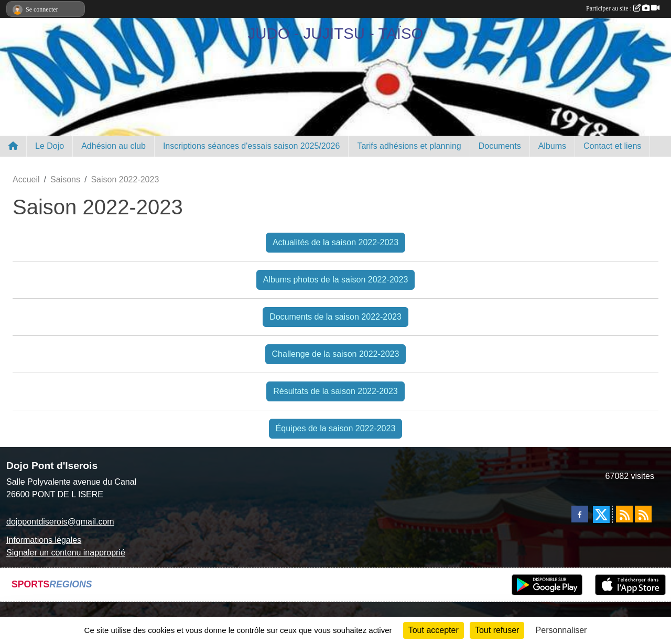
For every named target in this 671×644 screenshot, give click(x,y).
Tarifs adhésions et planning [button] (409, 146)
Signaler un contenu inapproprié (66, 553)
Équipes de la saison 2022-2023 (336, 428)
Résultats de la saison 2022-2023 (335, 391)
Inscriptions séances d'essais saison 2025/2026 (251, 146)
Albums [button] (552, 146)
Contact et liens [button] (612, 146)
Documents (500, 146)
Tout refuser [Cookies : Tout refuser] (497, 630)
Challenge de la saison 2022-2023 (336, 354)
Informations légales (44, 540)
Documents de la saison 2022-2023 (335, 317)
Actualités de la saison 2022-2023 (335, 242)
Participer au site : (623, 8)
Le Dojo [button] (50, 146)
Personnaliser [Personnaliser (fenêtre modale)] (561, 630)
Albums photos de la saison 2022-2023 (336, 280)
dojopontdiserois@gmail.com (60, 522)
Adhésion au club (113, 146)
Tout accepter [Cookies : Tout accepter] (434, 630)
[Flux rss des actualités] (624, 514)
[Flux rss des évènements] (643, 514)
